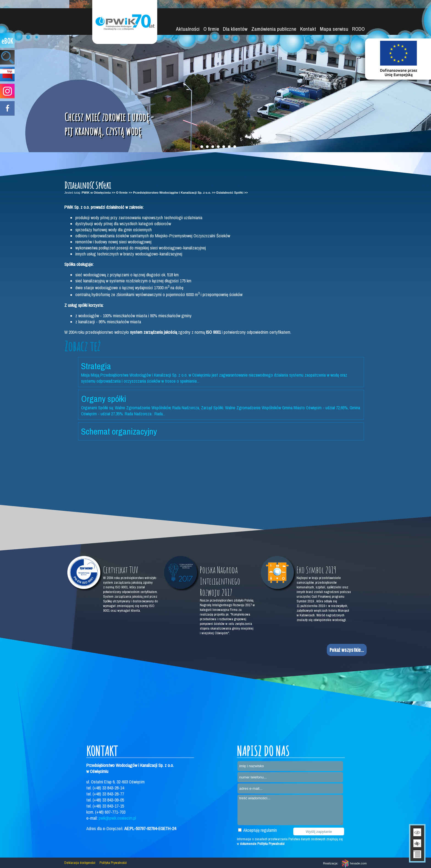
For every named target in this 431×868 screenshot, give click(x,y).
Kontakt (308, 29)
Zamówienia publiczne (274, 29)
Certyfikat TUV (121, 570)
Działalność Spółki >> (232, 193)
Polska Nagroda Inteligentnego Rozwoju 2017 (220, 581)
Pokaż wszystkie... (347, 650)
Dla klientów (235, 29)
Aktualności (188, 29)
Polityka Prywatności (113, 863)
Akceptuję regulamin (257, 830)
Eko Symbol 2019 (317, 570)
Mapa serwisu (334, 29)
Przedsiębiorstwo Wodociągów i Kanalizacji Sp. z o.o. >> (174, 193)
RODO (358, 29)
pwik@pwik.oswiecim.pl (117, 818)
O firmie (211, 29)
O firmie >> (124, 193)
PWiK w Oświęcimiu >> (98, 193)
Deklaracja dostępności (80, 863)
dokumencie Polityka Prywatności (262, 844)
